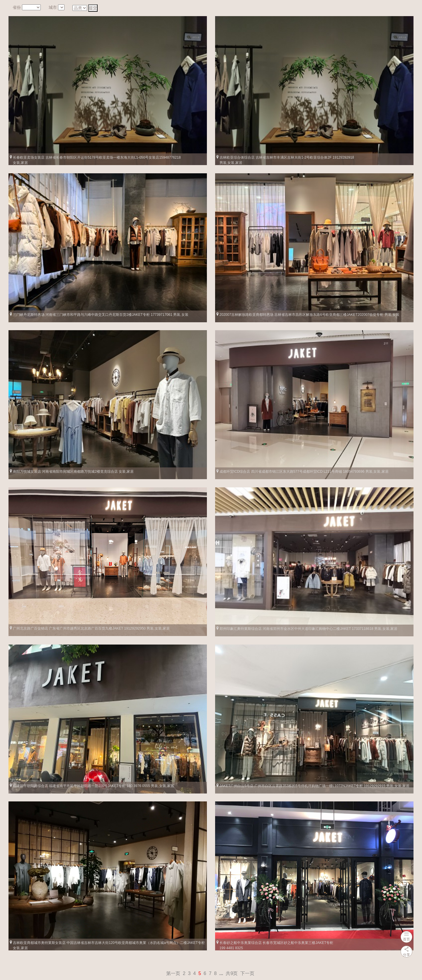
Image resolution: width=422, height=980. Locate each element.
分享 (406, 955)
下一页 (247, 973)
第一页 (173, 973)
